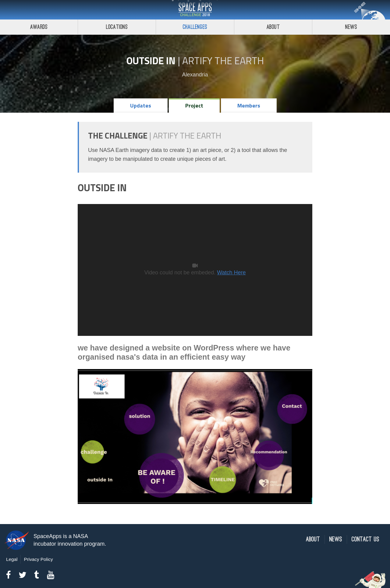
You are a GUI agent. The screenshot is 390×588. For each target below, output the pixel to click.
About (273, 27)
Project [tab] (194, 106)
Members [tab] (249, 106)
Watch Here (231, 273)
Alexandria (195, 75)
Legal (12, 559)
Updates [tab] (141, 106)
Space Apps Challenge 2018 (195, 10)
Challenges (195, 27)
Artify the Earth (223, 61)
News (336, 539)
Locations (117, 27)
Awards (39, 27)
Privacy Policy (38, 559)
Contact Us (365, 539)
